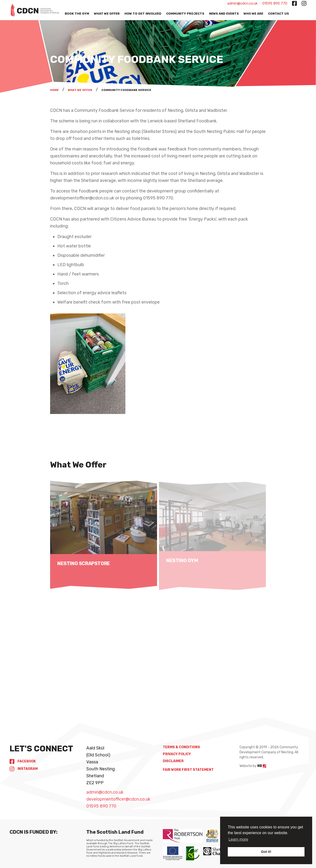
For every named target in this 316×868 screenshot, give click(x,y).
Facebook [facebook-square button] (23, 761)
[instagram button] (304, 3)
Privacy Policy (177, 754)
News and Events (224, 14)
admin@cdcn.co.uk (242, 3)
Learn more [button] (238, 839)
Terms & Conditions (181, 747)
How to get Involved (143, 14)
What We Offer (107, 14)
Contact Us (278, 14)
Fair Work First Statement (188, 770)
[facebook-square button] (294, 3)
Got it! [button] (266, 852)
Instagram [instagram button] (24, 769)
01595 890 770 (275, 3)
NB (262, 766)
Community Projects (185, 14)
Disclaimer (173, 761)
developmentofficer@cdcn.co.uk (118, 799)
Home (54, 90)
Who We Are (253, 14)
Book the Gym (77, 14)
